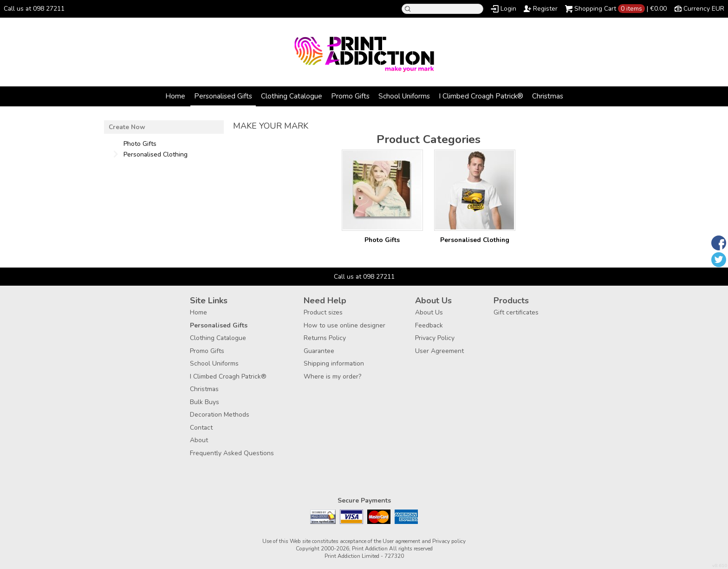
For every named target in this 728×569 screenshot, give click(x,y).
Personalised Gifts (223, 96)
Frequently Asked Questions (232, 453)
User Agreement (439, 351)
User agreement (401, 541)
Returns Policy (325, 338)
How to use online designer (344, 325)
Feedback (429, 325)
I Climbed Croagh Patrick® (481, 96)
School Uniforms (404, 96)
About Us (429, 312)
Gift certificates (516, 312)
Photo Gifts (382, 240)
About (199, 440)
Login (508, 9)
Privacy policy (449, 541)
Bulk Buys (205, 402)
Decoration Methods (220, 415)
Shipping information (334, 363)
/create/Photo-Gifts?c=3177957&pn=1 (382, 190)
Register (545, 9)
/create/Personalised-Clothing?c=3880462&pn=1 (475, 190)
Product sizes (323, 312)
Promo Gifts (350, 96)
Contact (201, 428)
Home (175, 96)
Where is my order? (332, 376)
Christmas (548, 96)
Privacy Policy (435, 338)
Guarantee (319, 351)
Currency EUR (704, 9)
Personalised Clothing (475, 240)
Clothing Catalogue (292, 96)
